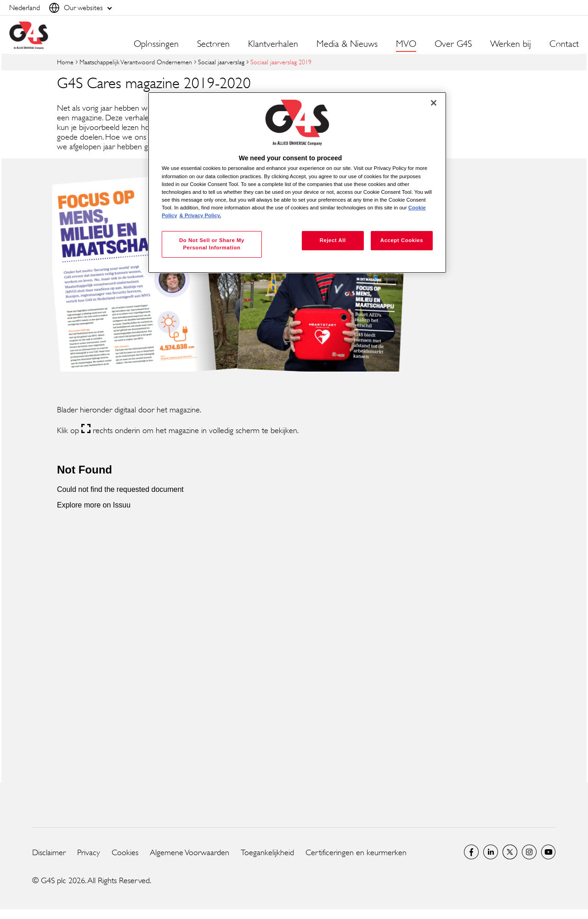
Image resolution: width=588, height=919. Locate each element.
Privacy (89, 852)
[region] (297, 183)
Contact (564, 44)
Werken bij (511, 44)
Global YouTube (548, 852)
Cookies (125, 852)
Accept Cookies (402, 240)
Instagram (529, 852)
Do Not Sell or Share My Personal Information (212, 244)
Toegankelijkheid (267, 852)
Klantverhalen (273, 44)
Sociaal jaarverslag (221, 62)
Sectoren (213, 44)
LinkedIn (491, 852)
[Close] (434, 103)
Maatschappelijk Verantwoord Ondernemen (136, 62)
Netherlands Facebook (471, 852)
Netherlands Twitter (510, 852)
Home (65, 62)
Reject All (333, 240)
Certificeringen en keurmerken (356, 852)
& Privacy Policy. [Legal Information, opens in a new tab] (201, 215)
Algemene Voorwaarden (189, 852)
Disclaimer (49, 852)
